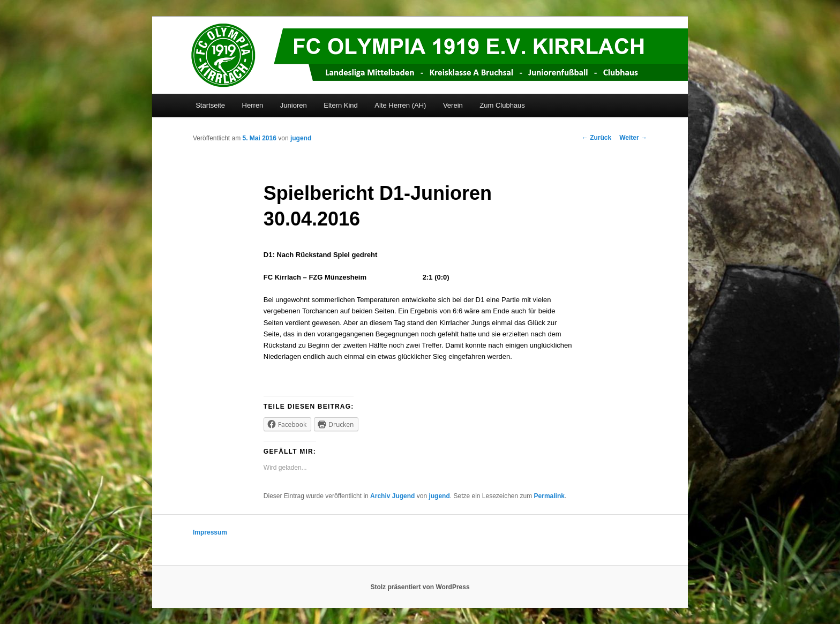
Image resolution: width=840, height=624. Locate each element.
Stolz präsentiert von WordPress (420, 587)
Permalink (549, 496)
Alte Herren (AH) (400, 105)
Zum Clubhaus (502, 105)
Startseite (210, 105)
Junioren (294, 105)
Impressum (210, 532)
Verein (453, 105)
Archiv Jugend (392, 496)
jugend (301, 138)
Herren (253, 105)
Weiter (633, 138)
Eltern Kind (341, 105)
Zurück (597, 138)
